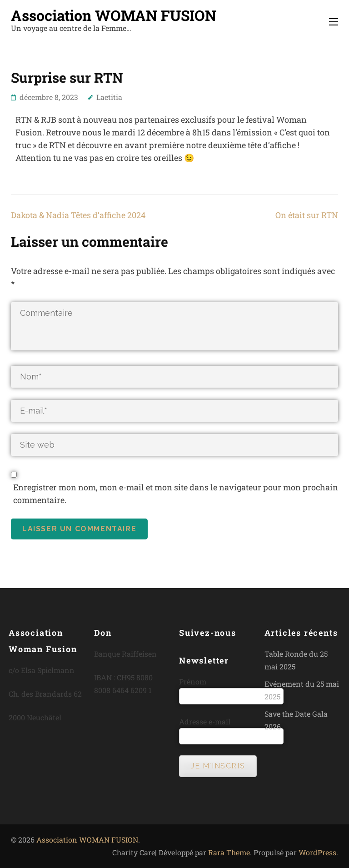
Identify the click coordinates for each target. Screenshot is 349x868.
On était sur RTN (307, 215)
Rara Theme (229, 852)
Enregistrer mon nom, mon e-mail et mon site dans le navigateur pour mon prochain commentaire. (176, 494)
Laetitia (109, 97)
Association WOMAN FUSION (114, 15)
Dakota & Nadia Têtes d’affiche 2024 (78, 215)
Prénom (193, 681)
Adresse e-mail (205, 721)
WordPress (317, 852)
